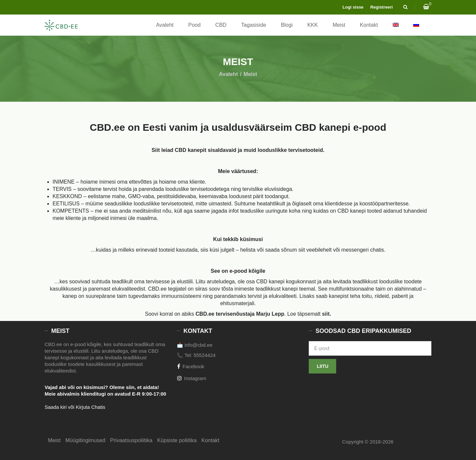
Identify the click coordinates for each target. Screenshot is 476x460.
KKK (313, 25)
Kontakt (369, 25)
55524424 (204, 355)
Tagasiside (254, 25)
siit (326, 314)
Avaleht (165, 25)
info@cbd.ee (198, 345)
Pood (195, 25)
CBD (221, 25)
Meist (339, 25)
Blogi (287, 25)
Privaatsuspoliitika (131, 440)
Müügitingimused (85, 440)
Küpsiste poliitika (177, 440)
